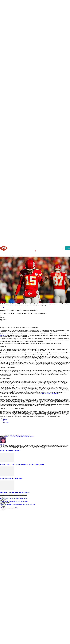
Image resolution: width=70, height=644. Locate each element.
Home (1, 256)
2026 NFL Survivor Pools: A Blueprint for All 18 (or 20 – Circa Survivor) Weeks (22, 465)
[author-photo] (3, 443)
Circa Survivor (3, 335)
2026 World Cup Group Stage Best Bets (9, 508)
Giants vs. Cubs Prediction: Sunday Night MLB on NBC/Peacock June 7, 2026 (18, 505)
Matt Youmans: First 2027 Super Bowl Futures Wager (15, 492)
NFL (4, 256)
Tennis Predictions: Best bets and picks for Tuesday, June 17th (20, 436)
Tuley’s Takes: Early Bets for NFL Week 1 (12, 479)
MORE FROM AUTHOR (15, 450)
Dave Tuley (3, 317)
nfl (3, 421)
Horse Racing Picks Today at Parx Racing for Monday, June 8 (14, 501)
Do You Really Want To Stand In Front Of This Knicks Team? (14, 495)
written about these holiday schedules (50, 394)
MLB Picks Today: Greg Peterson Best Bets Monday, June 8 (14, 498)
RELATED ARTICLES (5, 450)
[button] (35, 251)
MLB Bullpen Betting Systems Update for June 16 (19, 435)
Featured (5, 420)
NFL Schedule (6, 422)
